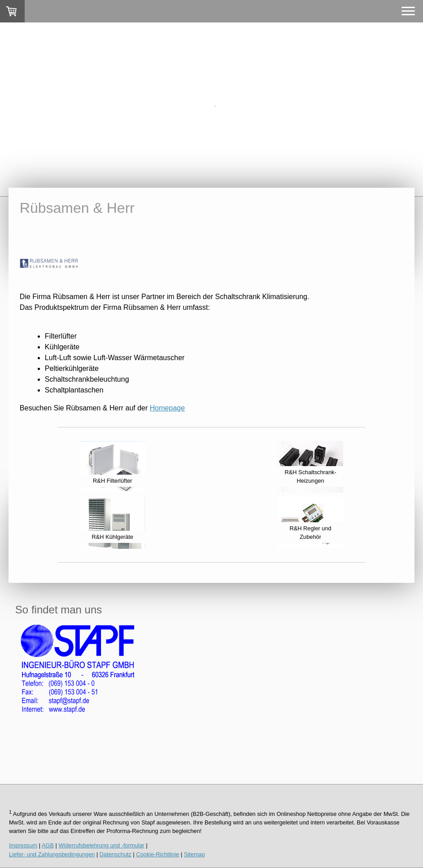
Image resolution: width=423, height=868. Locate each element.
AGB (48, 845)
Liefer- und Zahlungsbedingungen (52, 854)
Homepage (167, 408)
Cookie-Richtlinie (157, 854)
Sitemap (194, 854)
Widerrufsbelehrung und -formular (102, 845)
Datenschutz (116, 854)
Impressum (23, 845)
